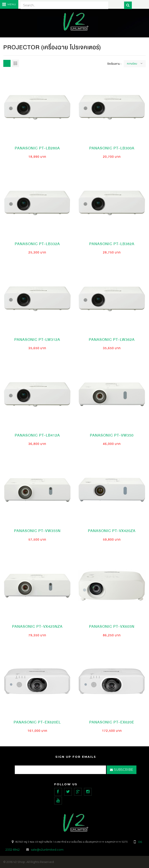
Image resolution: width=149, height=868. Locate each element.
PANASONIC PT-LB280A (37, 148)
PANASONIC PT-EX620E (112, 722)
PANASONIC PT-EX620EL (37, 722)
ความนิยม (132, 64)
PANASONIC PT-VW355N (37, 531)
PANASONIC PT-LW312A (37, 340)
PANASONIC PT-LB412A (37, 435)
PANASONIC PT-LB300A (112, 148)
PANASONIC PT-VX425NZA (37, 627)
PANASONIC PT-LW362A (112, 340)
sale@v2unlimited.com (47, 850)
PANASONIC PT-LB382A (112, 244)
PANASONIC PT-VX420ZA (112, 531)
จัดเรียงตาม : (114, 64)
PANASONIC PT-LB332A (37, 244)
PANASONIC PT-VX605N (112, 627)
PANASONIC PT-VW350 (112, 435)
